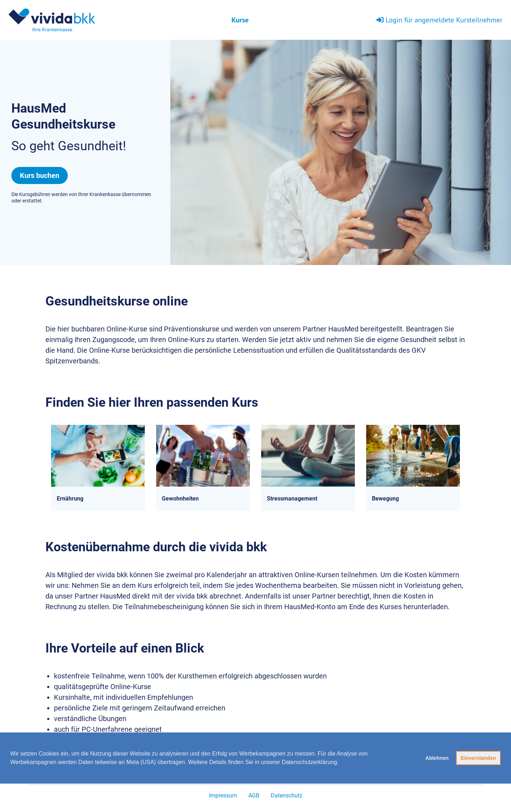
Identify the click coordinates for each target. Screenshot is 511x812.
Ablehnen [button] (437, 758)
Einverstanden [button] (479, 758)
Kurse (240, 20)
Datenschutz (287, 795)
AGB (254, 795)
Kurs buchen (40, 175)
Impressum (223, 795)
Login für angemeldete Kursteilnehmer (439, 20)
